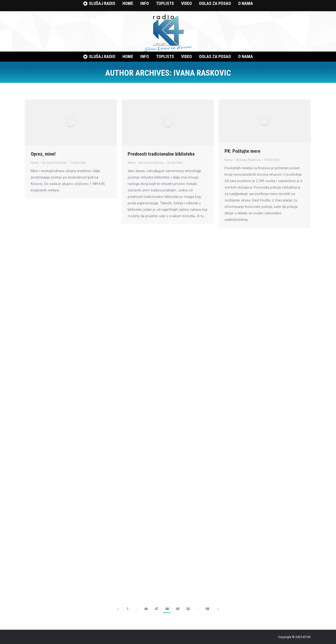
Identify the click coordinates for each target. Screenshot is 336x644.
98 (207, 609)
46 (146, 609)
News (35, 163)
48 (167, 609)
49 (178, 609)
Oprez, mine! (43, 154)
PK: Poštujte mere (242, 151)
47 (157, 609)
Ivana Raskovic (202, 73)
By (55, 163)
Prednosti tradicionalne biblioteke (161, 154)
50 (188, 609)
